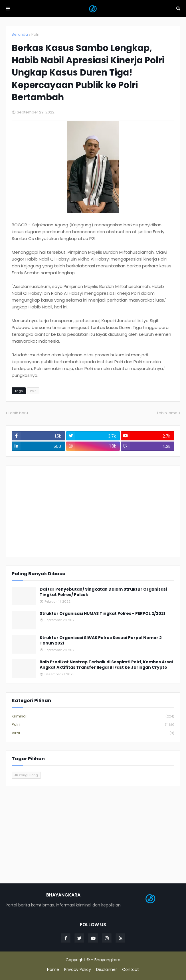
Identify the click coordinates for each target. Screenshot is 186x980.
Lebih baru (18, 413)
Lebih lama (167, 413)
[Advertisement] (93, 511)
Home (53, 970)
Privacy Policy (78, 970)
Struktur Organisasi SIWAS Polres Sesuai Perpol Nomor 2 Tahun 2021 (101, 641)
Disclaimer (107, 970)
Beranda (20, 34)
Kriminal (93, 716)
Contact (131, 970)
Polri (35, 34)
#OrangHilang (26, 775)
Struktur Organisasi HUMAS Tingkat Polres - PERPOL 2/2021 (102, 614)
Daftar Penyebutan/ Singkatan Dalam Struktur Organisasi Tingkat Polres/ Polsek (103, 592)
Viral (93, 733)
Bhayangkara (107, 960)
